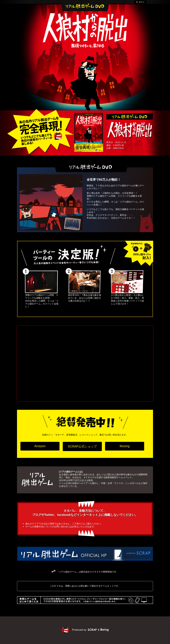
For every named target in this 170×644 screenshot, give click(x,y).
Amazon (40, 446)
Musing (125, 446)
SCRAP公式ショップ (82, 446)
